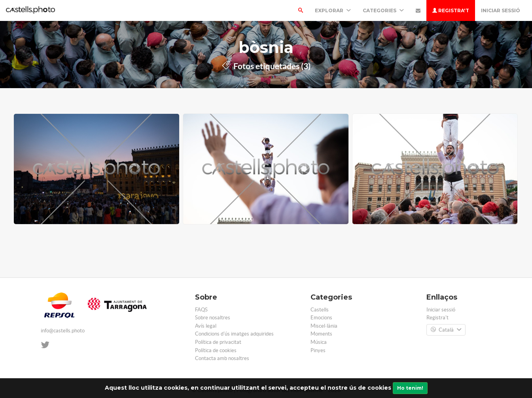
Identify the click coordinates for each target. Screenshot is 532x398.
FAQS (201, 310)
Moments (321, 334)
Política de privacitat (218, 342)
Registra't (451, 10)
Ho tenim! (410, 388)
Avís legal (206, 326)
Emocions (321, 318)
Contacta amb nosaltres (222, 358)
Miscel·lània (324, 326)
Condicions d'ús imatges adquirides (234, 334)
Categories (383, 10)
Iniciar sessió (501, 10)
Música (319, 342)
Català (446, 330)
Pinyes (318, 350)
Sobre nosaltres (213, 318)
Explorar (333, 10)
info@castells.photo (63, 331)
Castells (320, 310)
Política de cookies (216, 350)
